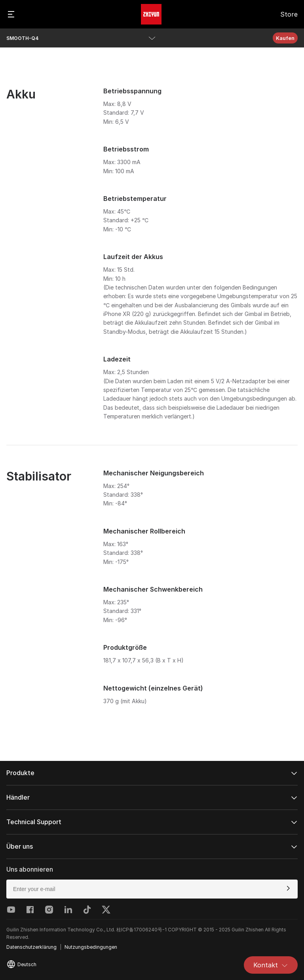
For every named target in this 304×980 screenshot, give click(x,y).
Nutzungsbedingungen (91, 947)
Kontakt (271, 965)
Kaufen (285, 38)
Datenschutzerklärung (31, 947)
